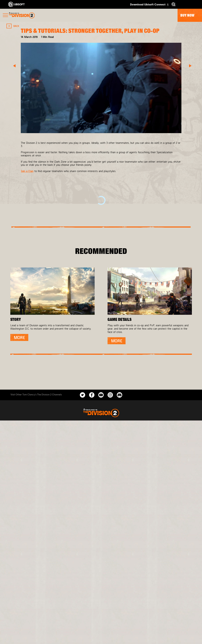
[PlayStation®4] (119, 445)
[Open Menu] (5, 16)
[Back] (14, 26)
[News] (101, 595)
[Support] (101, 602)
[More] (19, 337)
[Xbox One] (119, 438)
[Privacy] (101, 621)
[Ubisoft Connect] (119, 452)
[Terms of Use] (101, 626)
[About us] (101, 588)
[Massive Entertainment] (62, 438)
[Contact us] (101, 615)
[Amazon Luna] (119, 459)
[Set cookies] (101, 638)
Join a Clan (27, 171)
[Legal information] (101, 632)
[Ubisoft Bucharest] (62, 445)
